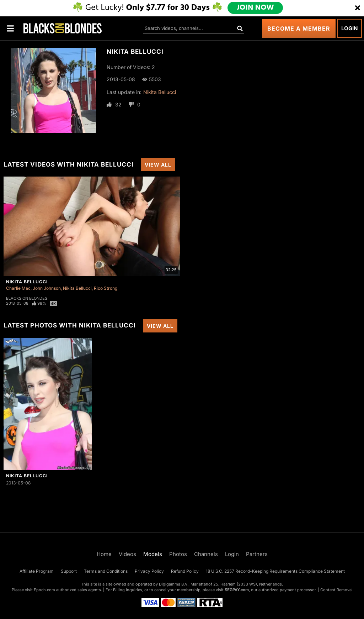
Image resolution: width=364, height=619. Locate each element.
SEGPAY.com (237, 590)
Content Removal (336, 590)
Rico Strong (106, 288)
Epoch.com (44, 590)
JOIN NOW (256, 8)
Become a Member (299, 28)
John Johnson (47, 288)
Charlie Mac (18, 288)
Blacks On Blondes (27, 298)
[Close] (358, 8)
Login (349, 28)
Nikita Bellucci (160, 92)
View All (158, 165)
